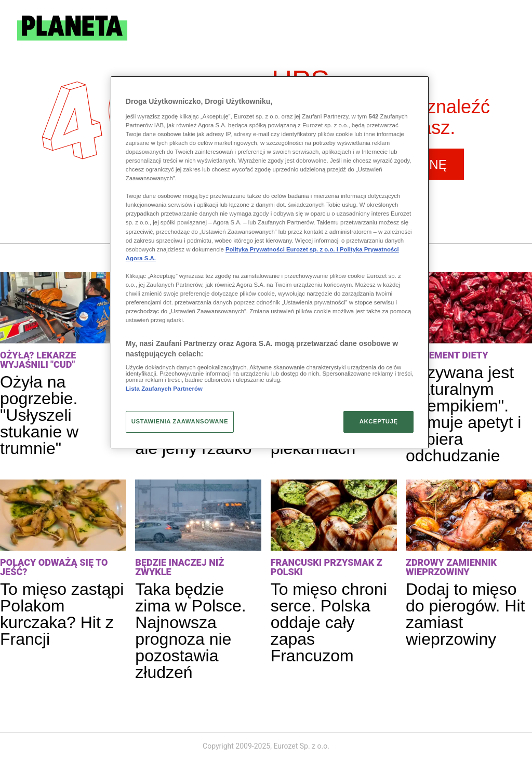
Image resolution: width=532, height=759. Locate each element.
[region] (270, 262)
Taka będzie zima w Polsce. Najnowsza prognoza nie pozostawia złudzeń (190, 631)
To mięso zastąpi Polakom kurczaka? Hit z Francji (62, 614)
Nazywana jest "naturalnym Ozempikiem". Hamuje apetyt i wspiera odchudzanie (463, 414)
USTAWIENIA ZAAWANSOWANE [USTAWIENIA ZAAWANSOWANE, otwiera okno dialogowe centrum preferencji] (180, 421)
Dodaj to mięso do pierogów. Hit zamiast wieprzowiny (465, 614)
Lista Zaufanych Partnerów (164, 389)
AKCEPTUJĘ (379, 421)
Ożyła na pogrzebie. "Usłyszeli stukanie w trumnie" (39, 415)
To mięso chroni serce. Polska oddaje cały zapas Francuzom (329, 622)
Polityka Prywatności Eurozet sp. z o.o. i (283, 249)
